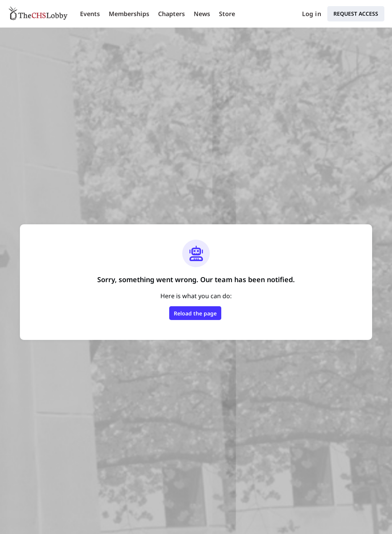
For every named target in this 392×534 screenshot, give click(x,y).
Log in (312, 14)
